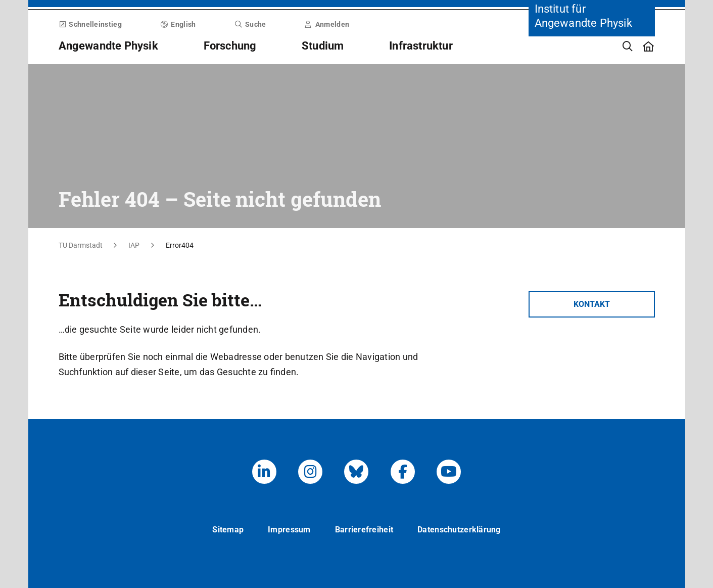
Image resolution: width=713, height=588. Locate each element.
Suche (250, 24)
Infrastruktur (421, 46)
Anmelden (327, 24)
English (178, 24)
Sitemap (228, 530)
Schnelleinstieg (90, 24)
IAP (134, 245)
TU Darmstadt (81, 245)
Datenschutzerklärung (459, 530)
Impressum (289, 530)
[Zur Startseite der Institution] (592, 96)
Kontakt (592, 304)
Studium (323, 46)
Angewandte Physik (108, 46)
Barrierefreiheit (364, 530)
